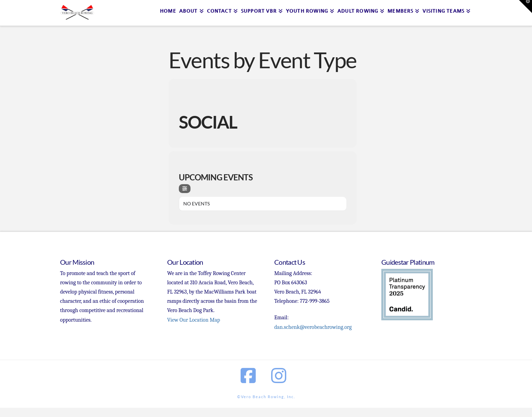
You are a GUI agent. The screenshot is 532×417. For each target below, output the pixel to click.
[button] (525, 7)
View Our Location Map (194, 320)
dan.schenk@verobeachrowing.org (313, 327)
